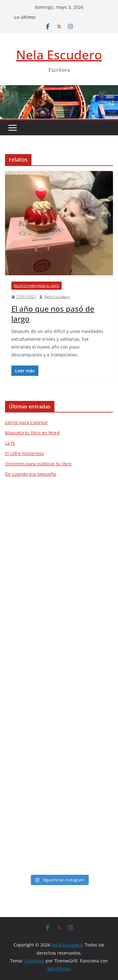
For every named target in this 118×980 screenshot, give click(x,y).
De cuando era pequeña (31, 474)
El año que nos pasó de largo (53, 314)
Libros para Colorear (27, 422)
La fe (10, 443)
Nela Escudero (59, 55)
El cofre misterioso (25, 453)
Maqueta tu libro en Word (32, 433)
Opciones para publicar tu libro (38, 464)
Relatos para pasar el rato (37, 286)
